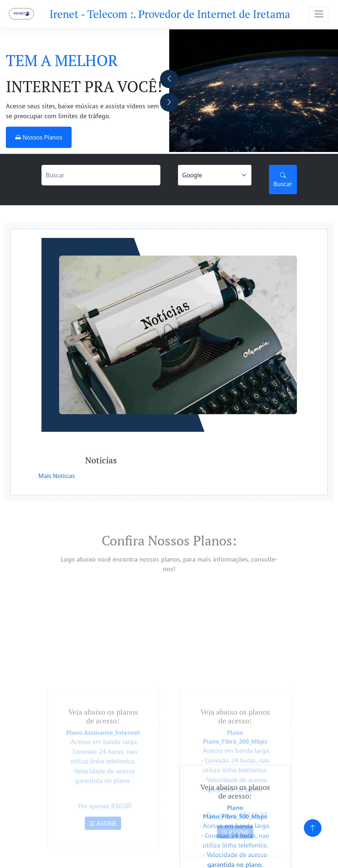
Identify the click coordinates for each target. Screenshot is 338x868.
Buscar (283, 180)
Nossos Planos (39, 137)
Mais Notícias (57, 476)
